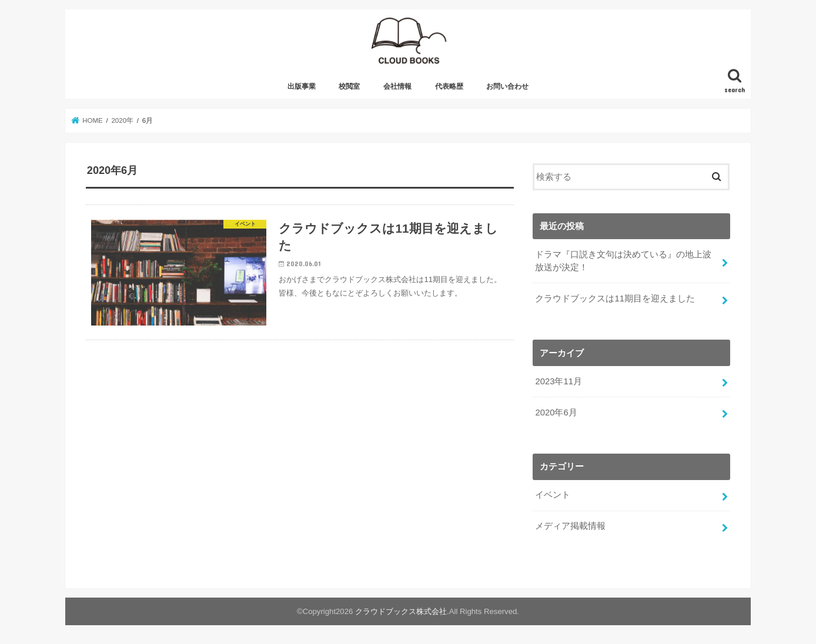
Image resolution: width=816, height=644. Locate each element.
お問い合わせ (507, 86)
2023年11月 (558, 381)
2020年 (122, 120)
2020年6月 (556, 412)
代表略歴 (449, 86)
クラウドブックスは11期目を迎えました (615, 298)
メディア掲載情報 (570, 526)
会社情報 (397, 86)
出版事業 (302, 86)
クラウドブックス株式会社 (401, 611)
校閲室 (349, 86)
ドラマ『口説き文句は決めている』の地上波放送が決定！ (623, 261)
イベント (553, 495)
